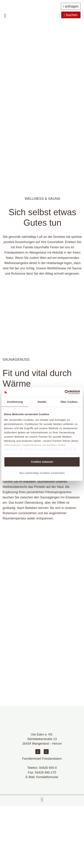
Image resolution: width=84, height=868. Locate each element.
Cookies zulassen (42, 462)
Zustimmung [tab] (15, 402)
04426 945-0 (48, 768)
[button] (42, 800)
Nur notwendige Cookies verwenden (42, 473)
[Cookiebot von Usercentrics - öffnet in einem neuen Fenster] (65, 392)
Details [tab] (42, 402)
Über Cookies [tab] (69, 402)
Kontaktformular (47, 777)
